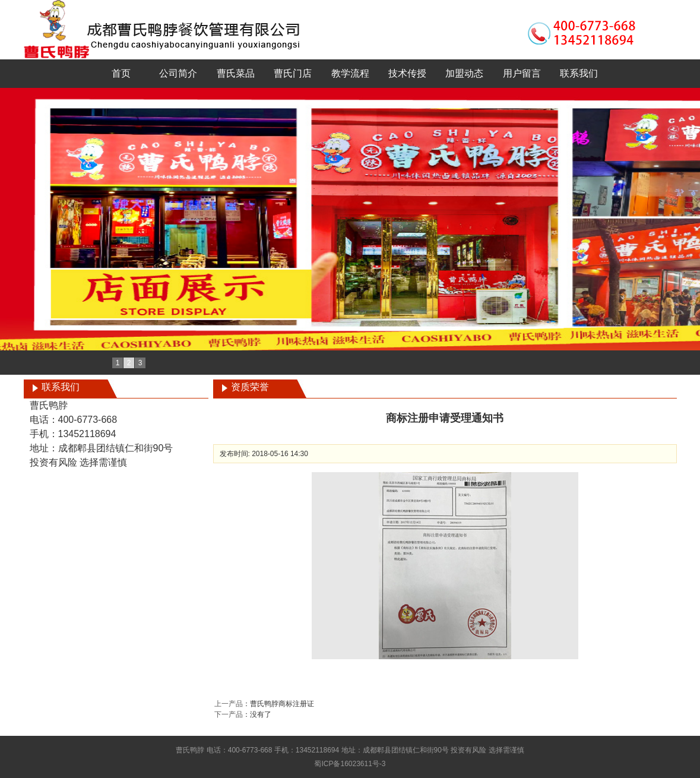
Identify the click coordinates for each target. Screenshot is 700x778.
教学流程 (350, 73)
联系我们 (579, 73)
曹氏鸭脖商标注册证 (282, 704)
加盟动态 (464, 73)
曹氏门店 (293, 73)
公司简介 (178, 73)
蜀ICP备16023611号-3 (350, 764)
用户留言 (522, 73)
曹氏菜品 (236, 73)
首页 (121, 73)
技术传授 (407, 73)
